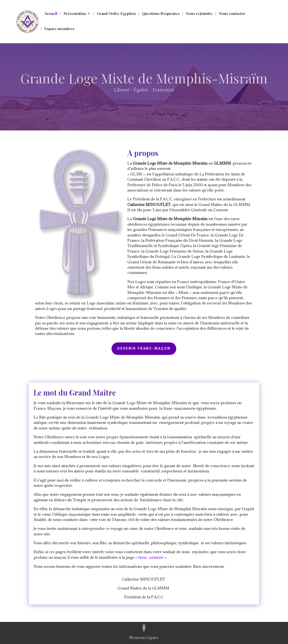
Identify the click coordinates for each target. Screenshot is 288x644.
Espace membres (59, 29)
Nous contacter (232, 14)
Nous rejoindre (199, 14)
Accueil (51, 14)
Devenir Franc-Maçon (144, 348)
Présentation (75, 14)
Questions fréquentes (161, 14)
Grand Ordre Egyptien (116, 14)
